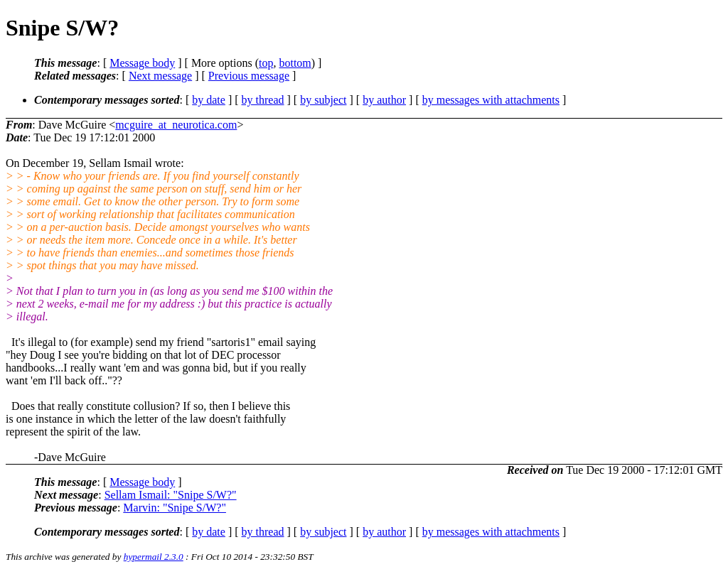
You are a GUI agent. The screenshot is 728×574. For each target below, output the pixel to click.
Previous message (249, 76)
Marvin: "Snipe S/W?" (175, 508)
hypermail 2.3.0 (154, 557)
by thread (263, 100)
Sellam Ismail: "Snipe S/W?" (171, 495)
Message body (142, 63)
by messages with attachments (491, 100)
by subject (323, 100)
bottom (295, 63)
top (266, 63)
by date (209, 100)
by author (384, 100)
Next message (160, 76)
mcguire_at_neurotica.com (176, 125)
